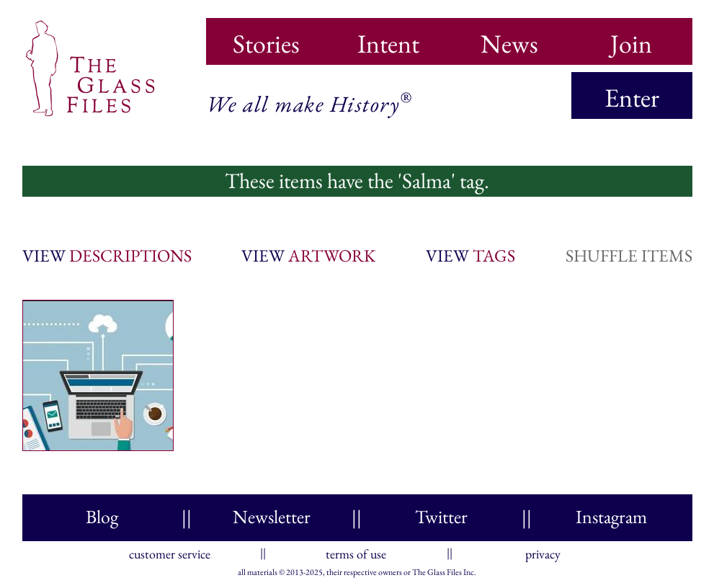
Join (631, 39)
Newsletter (272, 517)
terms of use (356, 551)
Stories (266, 39)
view (107, 255)
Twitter (441, 517)
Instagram (611, 517)
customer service (170, 551)
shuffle (629, 255)
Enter (632, 98)
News (509, 39)
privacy (543, 551)
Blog (102, 517)
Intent (388, 39)
